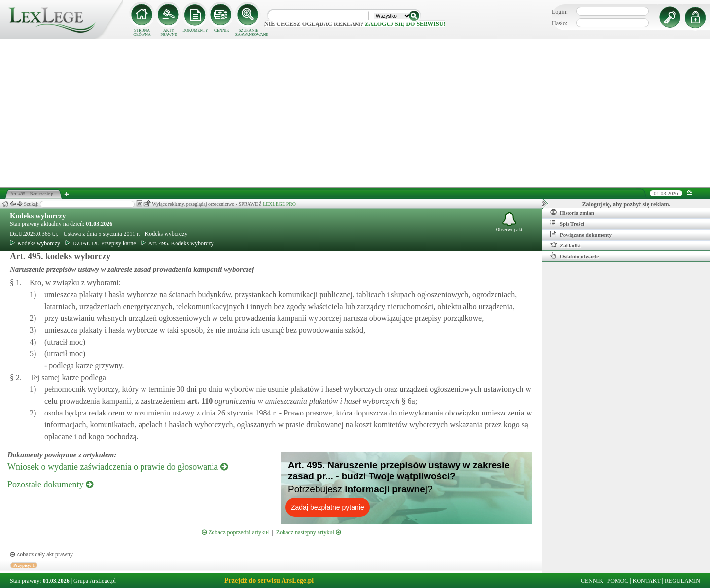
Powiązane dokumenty (581, 234)
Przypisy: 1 (24, 565)
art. (199, 401)
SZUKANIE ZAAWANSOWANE (248, 33)
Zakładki (566, 245)
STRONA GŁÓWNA (142, 33)
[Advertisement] (355, 113)
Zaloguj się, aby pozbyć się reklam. (626, 204)
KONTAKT (647, 581)
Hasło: (559, 23)
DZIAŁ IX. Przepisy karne (101, 243)
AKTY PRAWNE (168, 33)
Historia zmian (572, 212)
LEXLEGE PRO (279, 204)
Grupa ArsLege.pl (95, 581)
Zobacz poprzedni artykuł (235, 532)
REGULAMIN (682, 581)
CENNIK (222, 30)
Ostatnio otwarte (574, 256)
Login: (560, 12)
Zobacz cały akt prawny (41, 554)
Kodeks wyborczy (38, 216)
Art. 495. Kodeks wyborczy (177, 243)
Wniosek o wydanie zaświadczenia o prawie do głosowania (118, 467)
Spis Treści (567, 223)
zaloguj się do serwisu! (405, 24)
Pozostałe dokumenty (50, 484)
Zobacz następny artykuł (308, 532)
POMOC (618, 581)
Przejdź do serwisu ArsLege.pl (269, 580)
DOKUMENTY (195, 30)
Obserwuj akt (509, 222)
